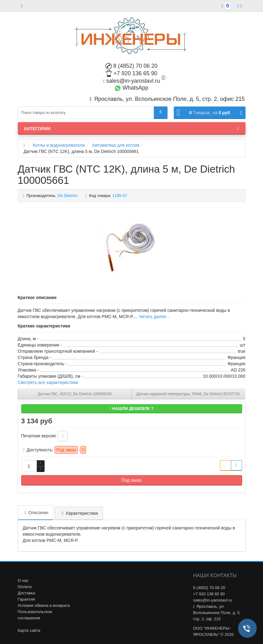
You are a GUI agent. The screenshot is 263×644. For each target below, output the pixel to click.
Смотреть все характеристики (48, 382)
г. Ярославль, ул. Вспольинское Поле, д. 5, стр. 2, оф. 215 (217, 613)
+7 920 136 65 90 (132, 73)
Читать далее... (154, 317)
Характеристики (79, 513)
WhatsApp (131, 88)
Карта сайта (29, 630)
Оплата (25, 587)
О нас (23, 580)
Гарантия (26, 599)
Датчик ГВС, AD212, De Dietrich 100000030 (74, 394)
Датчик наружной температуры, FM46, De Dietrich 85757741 (188, 394)
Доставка (27, 593)
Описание (36, 513)
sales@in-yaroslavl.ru (131, 81)
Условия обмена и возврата (44, 605)
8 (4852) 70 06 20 (131, 66)
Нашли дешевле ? (131, 408)
